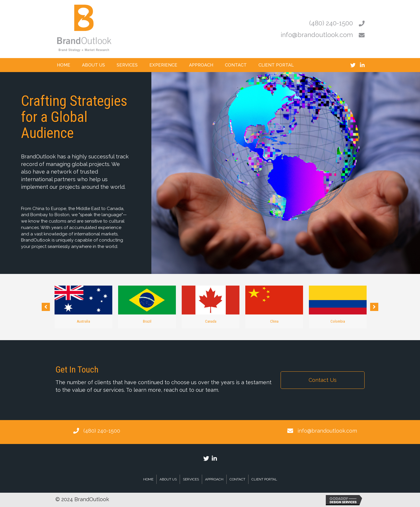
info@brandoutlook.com (327, 431)
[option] (83, 307)
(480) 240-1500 (102, 431)
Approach (214, 479)
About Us (168, 479)
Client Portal (264, 479)
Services (191, 479)
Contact (237, 479)
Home (148, 479)
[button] (46, 307)
